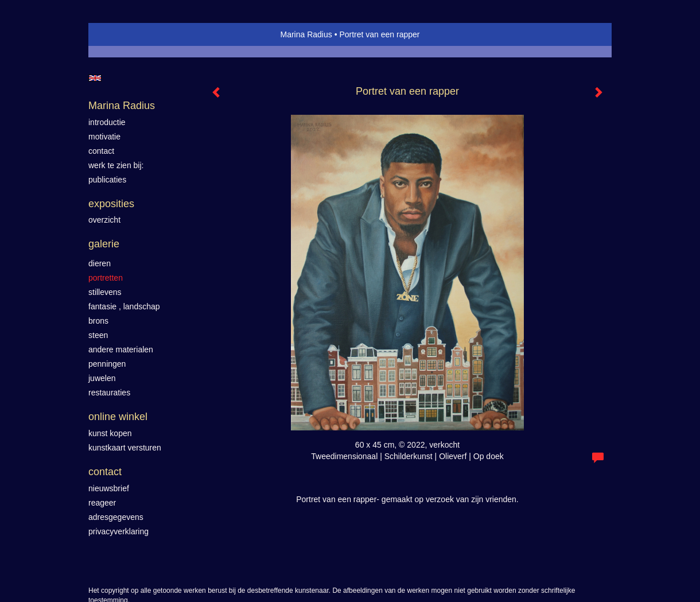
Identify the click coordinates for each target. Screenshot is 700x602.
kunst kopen (110, 433)
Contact (105, 472)
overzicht (104, 220)
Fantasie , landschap (124, 306)
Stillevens (105, 292)
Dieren (100, 263)
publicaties (107, 180)
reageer (102, 503)
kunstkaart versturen (125, 448)
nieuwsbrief (109, 488)
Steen (98, 335)
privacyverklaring (118, 531)
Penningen (107, 364)
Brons (98, 321)
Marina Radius (306, 34)
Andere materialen (121, 349)
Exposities (111, 204)
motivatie (104, 137)
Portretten (106, 278)
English (95, 78)
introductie (107, 122)
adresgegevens (116, 517)
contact (101, 151)
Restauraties (109, 393)
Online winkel (118, 417)
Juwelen (102, 378)
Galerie (104, 244)
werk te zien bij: (116, 165)
